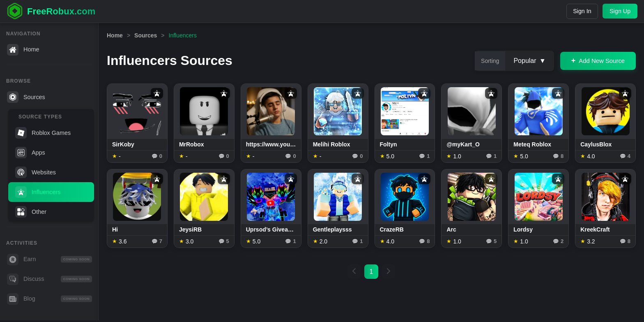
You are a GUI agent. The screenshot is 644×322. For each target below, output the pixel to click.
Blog (49, 299)
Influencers (38, 192)
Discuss (49, 279)
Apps (30, 153)
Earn (49, 259)
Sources (26, 97)
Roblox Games (43, 133)
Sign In (580, 11)
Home (23, 50)
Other (31, 212)
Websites (36, 172)
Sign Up (620, 11)
